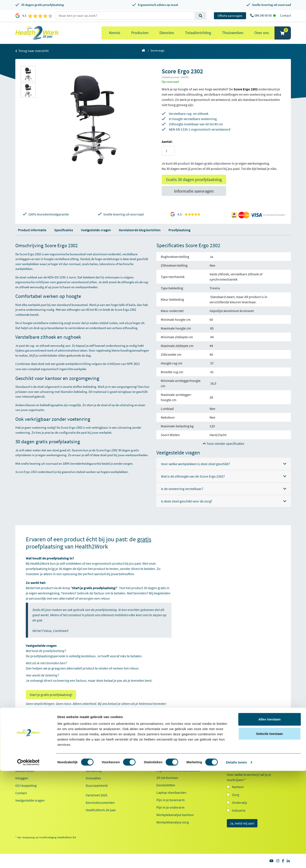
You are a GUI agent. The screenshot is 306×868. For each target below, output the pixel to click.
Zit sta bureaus (167, 778)
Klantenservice (29, 748)
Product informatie (32, 230)
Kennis (115, 33)
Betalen (21, 763)
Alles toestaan (269, 816)
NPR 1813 (135, 364)
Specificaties (64, 230)
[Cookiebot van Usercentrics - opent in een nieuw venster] (28, 859)
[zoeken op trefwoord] (125, 16)
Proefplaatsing (179, 230)
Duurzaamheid (97, 785)
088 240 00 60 (263, 15)
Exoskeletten (166, 785)
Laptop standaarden (171, 792)
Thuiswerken (233, 33)
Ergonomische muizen (173, 763)
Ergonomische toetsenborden (178, 770)
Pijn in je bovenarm (170, 800)
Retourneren (25, 771)
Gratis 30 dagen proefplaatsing (194, 179)
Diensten (167, 33)
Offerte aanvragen (230, 16)
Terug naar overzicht (32, 51)
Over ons (262, 33)
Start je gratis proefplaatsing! (51, 695)
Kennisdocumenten (100, 802)
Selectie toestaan (270, 831)
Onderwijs (240, 802)
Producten (140, 33)
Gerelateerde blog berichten (140, 230)
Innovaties (93, 778)
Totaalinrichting (198, 33)
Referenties (94, 756)
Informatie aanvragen (194, 191)
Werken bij (94, 771)
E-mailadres (237, 757)
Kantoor (238, 787)
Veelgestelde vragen (96, 230)
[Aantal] (168, 151)
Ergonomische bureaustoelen (178, 755)
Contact (285, 15)
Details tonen (236, 859)
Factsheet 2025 (97, 795)
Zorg (236, 795)
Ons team (93, 763)
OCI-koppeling (26, 785)
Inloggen (22, 778)
